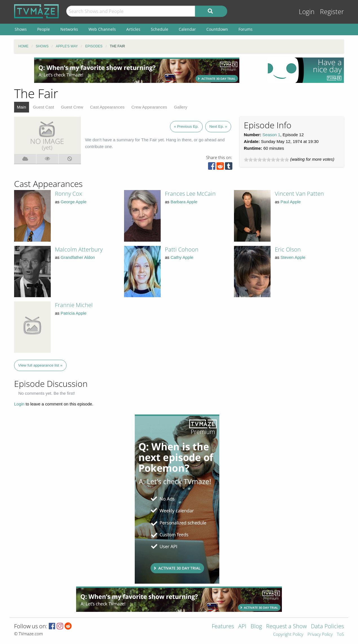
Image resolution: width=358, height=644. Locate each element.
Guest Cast (44, 107)
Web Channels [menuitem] (102, 29)
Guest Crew (72, 107)
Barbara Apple (184, 202)
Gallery (181, 107)
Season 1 (271, 135)
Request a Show (286, 627)
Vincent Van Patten (299, 194)
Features (223, 627)
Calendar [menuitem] (187, 29)
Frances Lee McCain (190, 194)
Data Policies (327, 627)
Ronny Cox (68, 194)
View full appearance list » (40, 365)
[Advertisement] (137, 70)
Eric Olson (288, 249)
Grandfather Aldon (78, 257)
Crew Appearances (149, 107)
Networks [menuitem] (69, 29)
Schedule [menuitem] (160, 29)
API (242, 627)
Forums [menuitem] (246, 29)
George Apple (74, 202)
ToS (340, 635)
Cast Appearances (107, 107)
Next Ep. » (218, 126)
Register (332, 12)
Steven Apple (293, 257)
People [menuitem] (44, 29)
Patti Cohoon (182, 249)
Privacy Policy (320, 635)
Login (307, 12)
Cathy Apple (182, 257)
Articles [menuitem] (133, 29)
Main (22, 107)
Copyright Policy (288, 635)
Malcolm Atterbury (79, 249)
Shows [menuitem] (21, 29)
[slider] (266, 160)
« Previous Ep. (186, 126)
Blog (256, 627)
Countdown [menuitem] (217, 29)
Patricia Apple (74, 313)
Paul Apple (291, 202)
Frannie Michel (74, 305)
